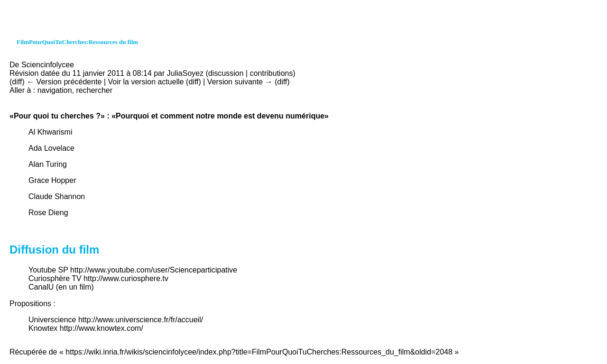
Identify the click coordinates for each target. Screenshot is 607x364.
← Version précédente (64, 82)
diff (17, 82)
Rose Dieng (48, 213)
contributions (271, 73)
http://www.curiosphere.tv (126, 278)
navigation (55, 90)
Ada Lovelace (51, 148)
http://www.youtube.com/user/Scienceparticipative (154, 270)
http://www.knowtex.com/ (101, 328)
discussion (226, 73)
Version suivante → (240, 82)
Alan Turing (48, 164)
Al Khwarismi (50, 132)
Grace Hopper (52, 180)
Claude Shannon (57, 196)
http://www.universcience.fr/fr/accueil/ (141, 320)
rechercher (94, 90)
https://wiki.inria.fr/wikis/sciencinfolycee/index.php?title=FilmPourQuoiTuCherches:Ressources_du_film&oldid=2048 (259, 352)
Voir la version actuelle (146, 82)
